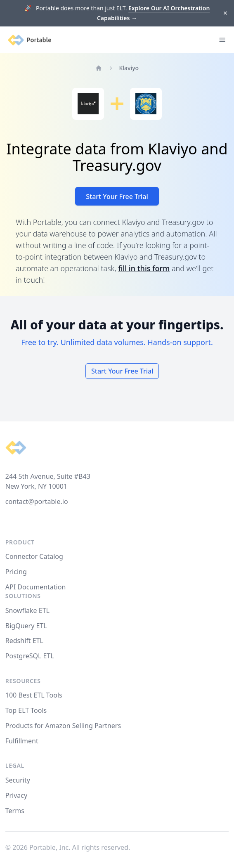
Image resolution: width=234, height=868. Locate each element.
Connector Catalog (34, 556)
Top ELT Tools (26, 710)
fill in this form (144, 268)
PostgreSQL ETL (30, 656)
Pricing (16, 572)
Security (18, 780)
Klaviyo (129, 68)
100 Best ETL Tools (34, 695)
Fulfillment (22, 741)
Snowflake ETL (27, 610)
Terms (15, 811)
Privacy (16, 795)
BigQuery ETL (26, 626)
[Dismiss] (226, 13)
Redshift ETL (24, 641)
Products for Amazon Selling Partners (63, 726)
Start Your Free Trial (117, 196)
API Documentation (36, 587)
